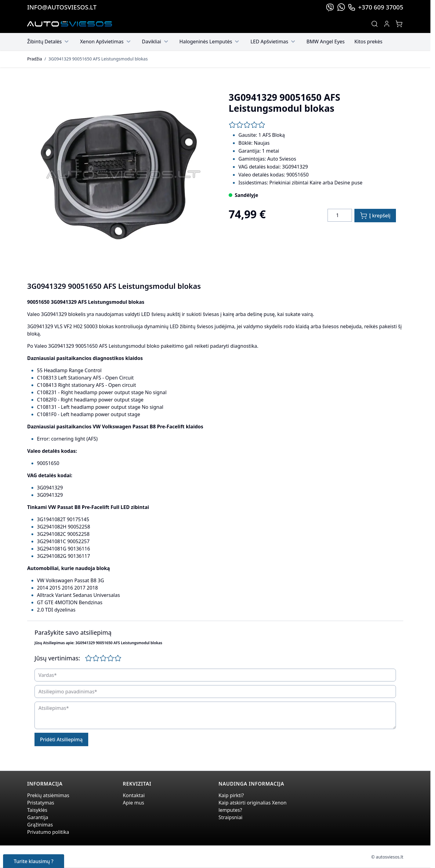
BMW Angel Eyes (326, 42)
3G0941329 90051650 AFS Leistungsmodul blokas (98, 59)
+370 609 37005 (375, 7)
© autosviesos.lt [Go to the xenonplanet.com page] (387, 857)
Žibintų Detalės (49, 42)
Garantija (38, 817)
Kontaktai (134, 795)
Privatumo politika (48, 832)
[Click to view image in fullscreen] (118, 176)
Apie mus (133, 803)
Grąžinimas (40, 825)
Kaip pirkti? (231, 795)
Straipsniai (231, 817)
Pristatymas (41, 803)
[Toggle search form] (375, 24)
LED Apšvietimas (274, 42)
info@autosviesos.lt (62, 7)
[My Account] (387, 24)
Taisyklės (37, 810)
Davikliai (156, 42)
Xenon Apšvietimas (106, 42)
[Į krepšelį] (375, 216)
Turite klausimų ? (34, 861)
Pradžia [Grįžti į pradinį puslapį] (34, 59)
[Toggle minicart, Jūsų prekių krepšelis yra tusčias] (399, 24)
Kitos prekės (368, 42)
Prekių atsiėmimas (48, 795)
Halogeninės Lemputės (210, 42)
